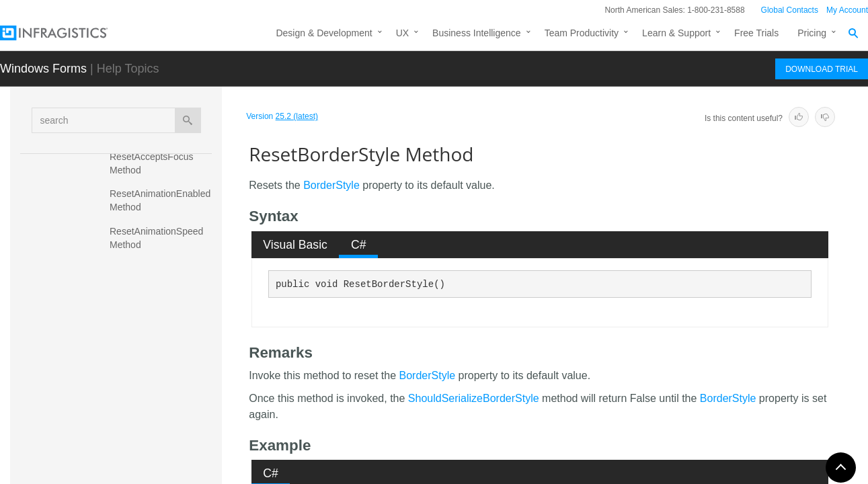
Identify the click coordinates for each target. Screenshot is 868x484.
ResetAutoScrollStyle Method (155, 298)
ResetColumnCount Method (152, 372)
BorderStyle (331, 185)
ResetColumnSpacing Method (156, 409)
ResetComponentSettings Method (164, 446)
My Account (847, 10)
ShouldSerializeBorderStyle (474, 398)
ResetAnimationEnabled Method (161, 200)
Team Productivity (582, 33)
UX (402, 33)
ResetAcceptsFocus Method (153, 163)
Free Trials (756, 33)
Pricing (812, 33)
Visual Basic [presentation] (295, 245)
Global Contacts (790, 10)
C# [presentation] (359, 245)
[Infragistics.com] (67, 33)
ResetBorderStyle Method (150, 335)
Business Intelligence (477, 33)
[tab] (295, 245)
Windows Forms (43, 69)
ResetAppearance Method (164, 268)
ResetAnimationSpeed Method (158, 238)
